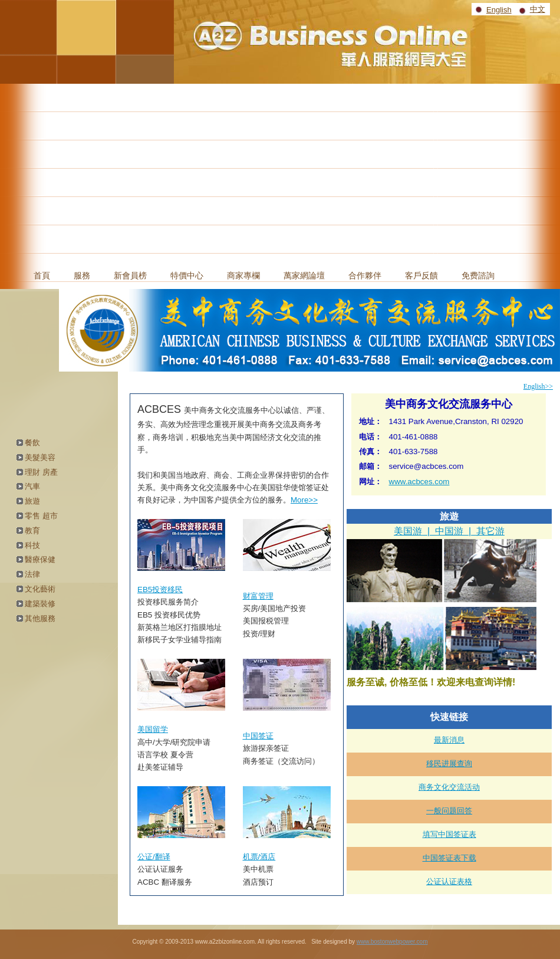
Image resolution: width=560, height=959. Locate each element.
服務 (82, 275)
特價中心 (187, 275)
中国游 (449, 531)
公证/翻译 (154, 857)
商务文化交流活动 (449, 787)
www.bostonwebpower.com (392, 942)
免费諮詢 (478, 275)
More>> (304, 500)
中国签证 (258, 736)
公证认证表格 (449, 881)
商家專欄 (243, 275)
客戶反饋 (421, 275)
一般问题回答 (449, 811)
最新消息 (449, 740)
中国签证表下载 (449, 858)
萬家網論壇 (304, 275)
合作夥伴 (365, 275)
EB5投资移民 (160, 589)
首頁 (42, 275)
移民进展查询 (449, 763)
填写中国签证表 (449, 834)
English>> (538, 386)
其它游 (490, 531)
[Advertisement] (280, 172)
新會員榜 (130, 275)
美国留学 (153, 729)
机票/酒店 (259, 857)
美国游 (408, 531)
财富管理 (258, 596)
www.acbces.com (419, 482)
